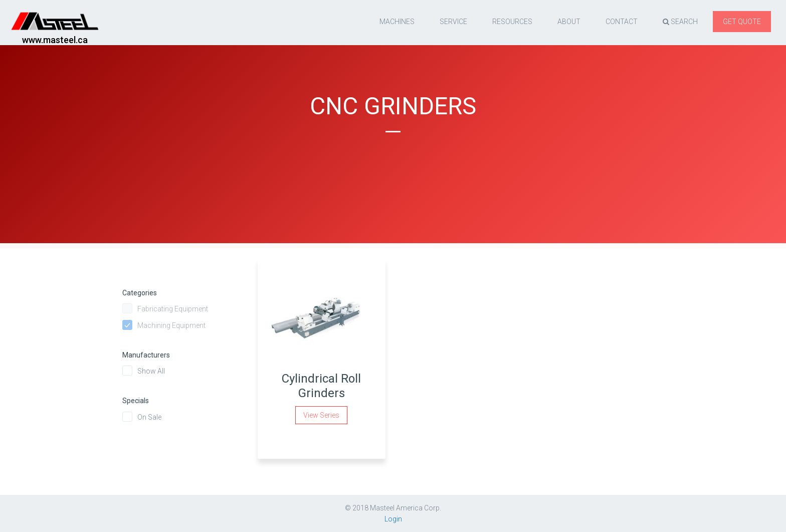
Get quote (742, 22)
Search (680, 22)
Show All (151, 371)
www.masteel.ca (55, 40)
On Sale (149, 417)
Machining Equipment (171, 325)
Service (453, 22)
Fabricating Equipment (173, 309)
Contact (622, 22)
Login (393, 519)
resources (512, 22)
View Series (321, 415)
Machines (397, 22)
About (569, 22)
